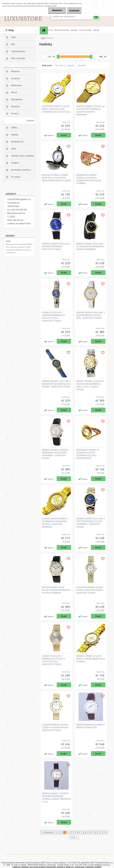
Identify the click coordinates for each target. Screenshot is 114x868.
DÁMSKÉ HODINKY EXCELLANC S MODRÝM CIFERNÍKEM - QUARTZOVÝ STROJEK (56, 247)
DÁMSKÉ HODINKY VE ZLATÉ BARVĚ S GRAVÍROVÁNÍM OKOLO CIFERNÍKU (91, 659)
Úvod (43, 38)
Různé (14, 92)
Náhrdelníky (17, 99)
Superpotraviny (18, 51)
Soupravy (16, 78)
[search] (96, 17)
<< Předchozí (47, 832)
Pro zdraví (16, 177)
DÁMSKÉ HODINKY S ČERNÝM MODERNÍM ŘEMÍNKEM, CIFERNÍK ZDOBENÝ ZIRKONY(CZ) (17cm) (56, 798)
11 (100, 832)
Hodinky (30, 120)
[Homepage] (44, 30)
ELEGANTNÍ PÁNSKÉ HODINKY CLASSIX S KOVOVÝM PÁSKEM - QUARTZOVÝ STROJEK (56, 728)
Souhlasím (73, 10)
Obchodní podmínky (62, 30)
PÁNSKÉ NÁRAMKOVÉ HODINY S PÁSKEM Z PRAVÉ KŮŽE (90, 726)
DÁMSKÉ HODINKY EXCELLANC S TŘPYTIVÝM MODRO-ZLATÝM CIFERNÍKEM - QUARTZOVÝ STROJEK (91, 523)
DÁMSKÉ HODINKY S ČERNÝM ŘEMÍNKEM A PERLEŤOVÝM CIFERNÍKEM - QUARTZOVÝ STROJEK (55, 454)
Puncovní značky (85, 30)
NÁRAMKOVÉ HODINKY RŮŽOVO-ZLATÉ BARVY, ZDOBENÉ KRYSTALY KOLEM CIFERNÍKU (89, 179)
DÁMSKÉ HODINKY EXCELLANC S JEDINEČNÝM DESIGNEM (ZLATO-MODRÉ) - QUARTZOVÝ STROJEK (56, 384)
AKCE (14, 149)
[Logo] (23, 16)
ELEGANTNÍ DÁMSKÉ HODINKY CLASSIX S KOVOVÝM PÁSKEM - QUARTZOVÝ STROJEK (90, 590)
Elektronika (16, 85)
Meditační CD (17, 142)
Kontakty (74, 30)
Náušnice (15, 71)
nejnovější (81, 65)
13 (105, 832)
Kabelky (15, 135)
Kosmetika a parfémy (21, 170)
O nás (51, 30)
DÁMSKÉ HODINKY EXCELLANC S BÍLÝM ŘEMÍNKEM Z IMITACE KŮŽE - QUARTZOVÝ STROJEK (91, 315)
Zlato (14, 37)
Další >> (74, 837)
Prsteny (15, 113)
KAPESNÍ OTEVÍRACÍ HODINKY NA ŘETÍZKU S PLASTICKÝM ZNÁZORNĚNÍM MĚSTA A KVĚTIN (56, 178)
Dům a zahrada (18, 58)
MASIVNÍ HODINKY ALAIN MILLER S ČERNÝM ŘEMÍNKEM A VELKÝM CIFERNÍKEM (56, 590)
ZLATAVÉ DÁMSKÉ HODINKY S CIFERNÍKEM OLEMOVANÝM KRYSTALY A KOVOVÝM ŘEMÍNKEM (55, 523)
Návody (96, 30)
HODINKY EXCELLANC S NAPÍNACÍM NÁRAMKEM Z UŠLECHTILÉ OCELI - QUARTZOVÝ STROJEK (54, 317)
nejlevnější (59, 65)
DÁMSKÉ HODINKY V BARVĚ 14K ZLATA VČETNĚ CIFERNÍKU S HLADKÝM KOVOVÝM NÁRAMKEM (91, 111)
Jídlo (13, 44)
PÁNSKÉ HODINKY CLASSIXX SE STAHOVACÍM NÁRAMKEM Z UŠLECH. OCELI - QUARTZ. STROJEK (90, 385)
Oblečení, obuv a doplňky (23, 156)
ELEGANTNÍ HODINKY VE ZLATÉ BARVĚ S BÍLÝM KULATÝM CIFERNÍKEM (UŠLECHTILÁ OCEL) (56, 109)
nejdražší (70, 65)
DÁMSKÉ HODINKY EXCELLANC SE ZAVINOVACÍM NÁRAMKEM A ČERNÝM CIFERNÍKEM (90, 247)
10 (95, 832)
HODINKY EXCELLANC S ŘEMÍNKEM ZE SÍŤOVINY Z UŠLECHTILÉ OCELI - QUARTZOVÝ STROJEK (53, 660)
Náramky (15, 106)
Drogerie (15, 163)
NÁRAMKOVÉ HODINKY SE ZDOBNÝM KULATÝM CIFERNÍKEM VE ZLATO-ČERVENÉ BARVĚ (88, 454)
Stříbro (14, 127)
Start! (8, 241)
